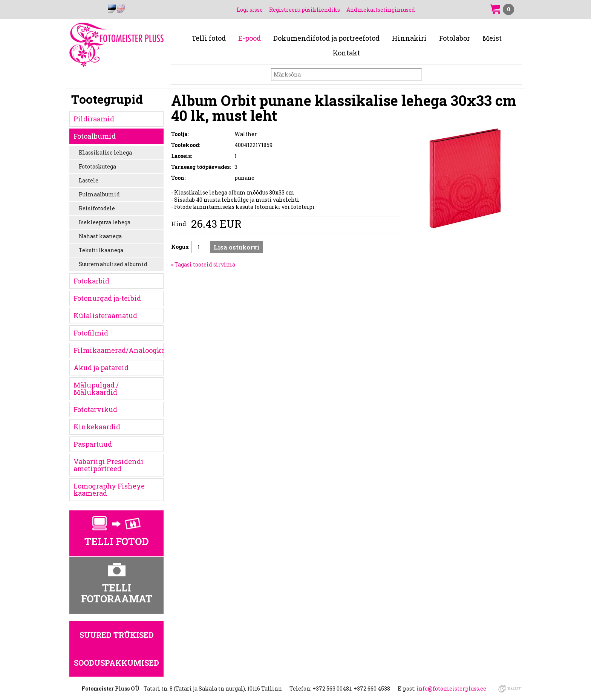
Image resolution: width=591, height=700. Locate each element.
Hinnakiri (409, 38)
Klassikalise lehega (105, 152)
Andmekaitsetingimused (381, 10)
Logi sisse (250, 10)
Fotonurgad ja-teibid (107, 298)
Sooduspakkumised (116, 663)
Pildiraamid (94, 119)
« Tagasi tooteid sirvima (203, 264)
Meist (492, 38)
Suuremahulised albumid (113, 264)
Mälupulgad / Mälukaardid (96, 388)
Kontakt (346, 53)
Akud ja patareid (101, 368)
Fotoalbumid (95, 136)
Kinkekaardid (97, 427)
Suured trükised (117, 635)
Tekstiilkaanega (101, 250)
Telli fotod (209, 38)
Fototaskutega (97, 166)
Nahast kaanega (100, 236)
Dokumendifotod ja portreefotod (326, 38)
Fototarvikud (95, 409)
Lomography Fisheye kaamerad (109, 489)
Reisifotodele (97, 208)
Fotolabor (455, 38)
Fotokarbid (91, 281)
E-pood (250, 38)
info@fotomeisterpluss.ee (451, 689)
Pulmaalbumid (99, 194)
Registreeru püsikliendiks (305, 10)
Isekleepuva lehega (105, 222)
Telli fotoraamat (117, 593)
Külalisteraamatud (105, 316)
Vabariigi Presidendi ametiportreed (109, 465)
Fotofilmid (91, 333)
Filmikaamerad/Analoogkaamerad (119, 350)
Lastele (89, 180)
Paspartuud (93, 444)
